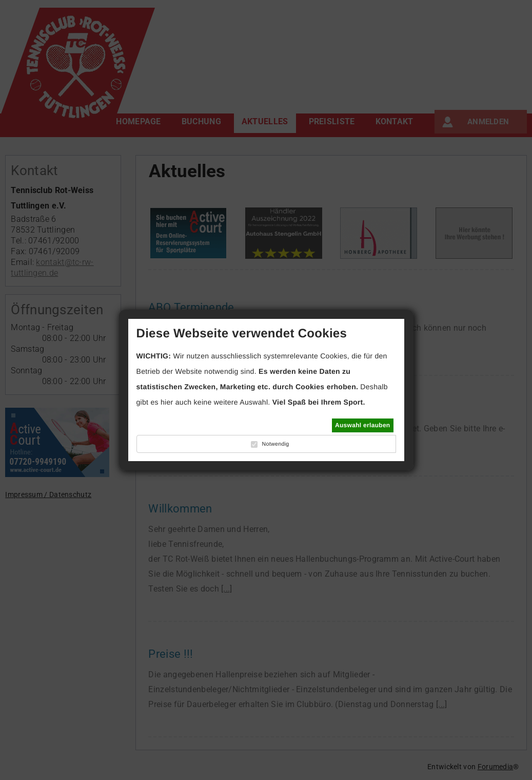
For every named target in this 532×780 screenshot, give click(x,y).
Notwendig (275, 444)
